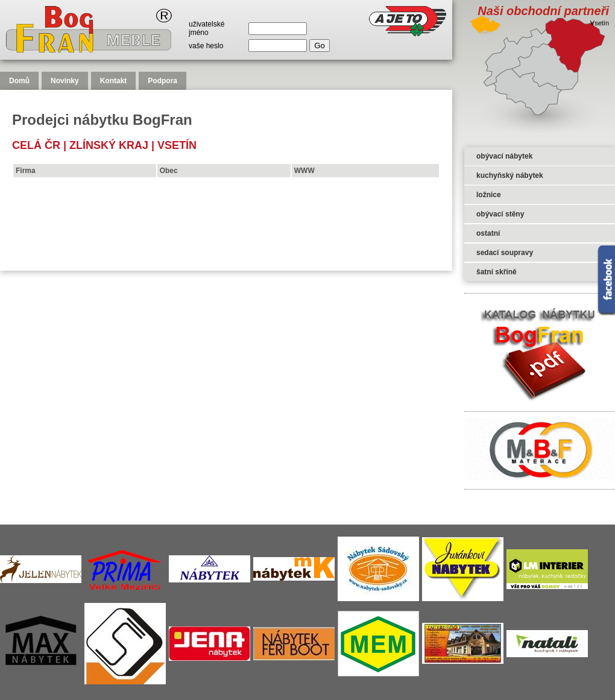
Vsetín (177, 145)
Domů (19, 81)
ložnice (489, 195)
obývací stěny (500, 214)
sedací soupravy (505, 253)
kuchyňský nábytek (510, 175)
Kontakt (114, 81)
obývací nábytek (504, 156)
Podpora (162, 81)
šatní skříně (497, 272)
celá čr (36, 145)
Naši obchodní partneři (543, 11)
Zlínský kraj (109, 145)
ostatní (488, 233)
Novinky (65, 81)
